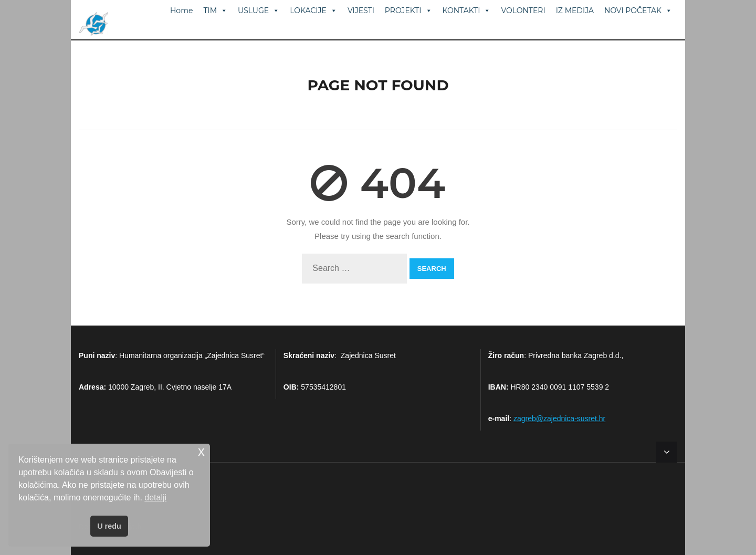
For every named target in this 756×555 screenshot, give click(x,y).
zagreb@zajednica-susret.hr (559, 418)
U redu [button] (109, 526)
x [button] (201, 451)
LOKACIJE (313, 11)
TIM (215, 11)
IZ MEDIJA (575, 11)
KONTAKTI (467, 11)
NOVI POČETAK (638, 11)
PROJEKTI (408, 11)
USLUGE (259, 11)
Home (181, 11)
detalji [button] (155, 498)
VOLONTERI (523, 11)
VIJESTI (361, 11)
